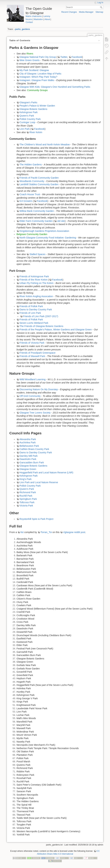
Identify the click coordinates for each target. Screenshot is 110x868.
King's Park (26, 479)
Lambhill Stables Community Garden (39, 184)
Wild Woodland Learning (33, 379)
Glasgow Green (28, 469)
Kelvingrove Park (29, 112)
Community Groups (37, 90)
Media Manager (86, 12)
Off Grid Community (30, 396)
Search (102, 7)
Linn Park (25, 129)
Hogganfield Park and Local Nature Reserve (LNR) (46, 472)
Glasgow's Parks (28, 102)
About (47, 19)
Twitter (64, 57)
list (22, 532)
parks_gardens (23, 29)
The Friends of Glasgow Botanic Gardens (41, 326)
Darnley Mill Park (29, 456)
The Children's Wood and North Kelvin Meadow (45, 144)
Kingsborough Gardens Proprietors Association (44, 231)
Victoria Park (26, 506)
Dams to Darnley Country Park (36, 310)
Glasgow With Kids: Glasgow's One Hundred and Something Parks (55, 87)
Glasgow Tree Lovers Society (35, 413)
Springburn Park (28, 499)
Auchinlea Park (28, 442)
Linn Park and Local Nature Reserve (39, 482)
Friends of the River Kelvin (34, 280)
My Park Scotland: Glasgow (34, 70)
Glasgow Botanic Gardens (33, 109)
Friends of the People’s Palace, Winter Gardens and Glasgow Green (56, 330)
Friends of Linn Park (30, 313)
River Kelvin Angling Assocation (36, 296)
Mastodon (38, 19)
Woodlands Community (32, 181)
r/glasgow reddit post (74, 532)
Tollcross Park (27, 502)
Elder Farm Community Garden (36, 221)
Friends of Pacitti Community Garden (39, 178)
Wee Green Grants (30, 60)
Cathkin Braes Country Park (34, 449)
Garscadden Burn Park (32, 462)
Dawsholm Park (28, 459)
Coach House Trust (30, 194)
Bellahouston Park (29, 446)
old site (61, 221)
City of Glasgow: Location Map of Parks (40, 74)
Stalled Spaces (37, 254)
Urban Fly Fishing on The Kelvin (37, 283)
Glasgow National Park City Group (38, 57)
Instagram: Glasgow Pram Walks (37, 80)
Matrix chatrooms (34, 16)
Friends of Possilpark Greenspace (38, 353)
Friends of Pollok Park (31, 306)
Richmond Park (28, 492)
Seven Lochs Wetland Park (34, 323)
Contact (29, 22)
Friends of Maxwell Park (32, 356)
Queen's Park (27, 116)
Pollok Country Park (30, 119)
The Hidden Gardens (31, 165)
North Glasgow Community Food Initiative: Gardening (48, 238)
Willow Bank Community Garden (37, 211)
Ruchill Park (26, 496)
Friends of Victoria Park (32, 343)
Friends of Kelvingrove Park (34, 276)
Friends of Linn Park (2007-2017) (41, 316)
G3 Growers (26, 201)
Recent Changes (69, 12)
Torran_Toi (46, 532)
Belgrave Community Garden (32, 234)
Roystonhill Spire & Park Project (36, 519)
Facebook (77, 57)
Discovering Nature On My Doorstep (39, 389)
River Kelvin (36, 132)
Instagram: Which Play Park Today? (38, 77)
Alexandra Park (28, 439)
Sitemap (99, 12)
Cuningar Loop (27, 122)
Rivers (30, 54)
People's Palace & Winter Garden (37, 106)
